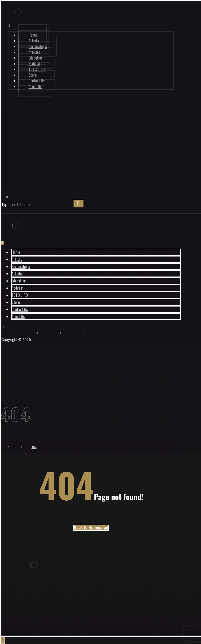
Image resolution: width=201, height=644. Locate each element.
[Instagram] (13, 333)
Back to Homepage (91, 528)
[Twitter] (108, 333)
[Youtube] (37, 333)
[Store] (61, 333)
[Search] (78, 204)
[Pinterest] (85, 333)
